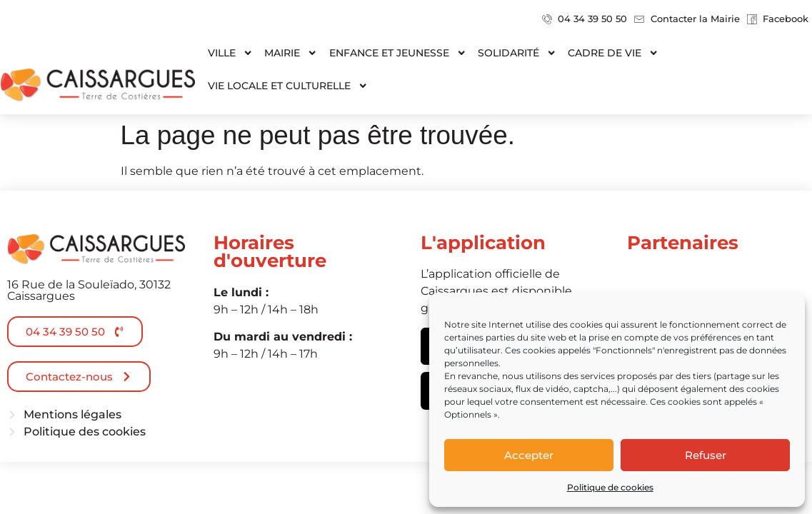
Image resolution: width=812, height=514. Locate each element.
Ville (230, 53)
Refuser (706, 455)
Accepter (529, 455)
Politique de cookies (610, 487)
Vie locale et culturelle (288, 86)
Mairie (291, 53)
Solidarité (517, 53)
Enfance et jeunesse (398, 53)
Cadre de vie (613, 53)
